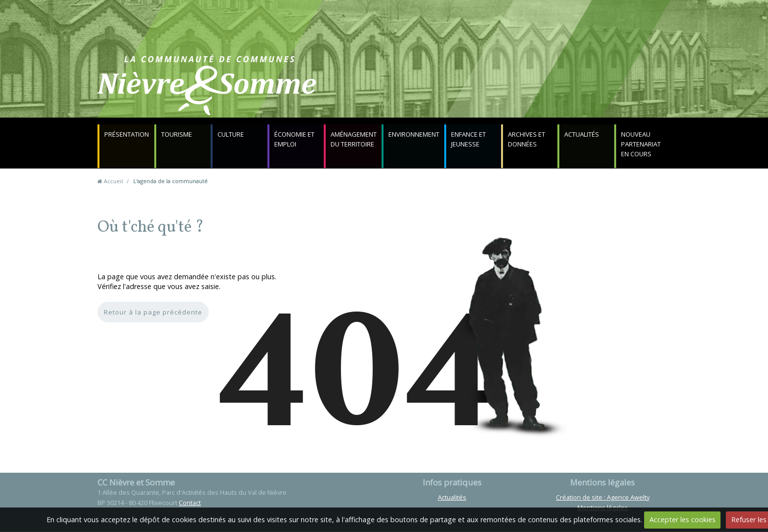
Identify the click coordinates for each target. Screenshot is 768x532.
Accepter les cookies (683, 520)
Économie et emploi (294, 140)
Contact (502, 90)
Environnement (414, 135)
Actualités (583, 135)
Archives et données (528, 140)
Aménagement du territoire (354, 140)
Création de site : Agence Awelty (603, 498)
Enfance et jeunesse (469, 140)
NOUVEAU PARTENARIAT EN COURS (641, 145)
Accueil (113, 181)
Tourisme (177, 135)
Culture (231, 135)
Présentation (127, 135)
